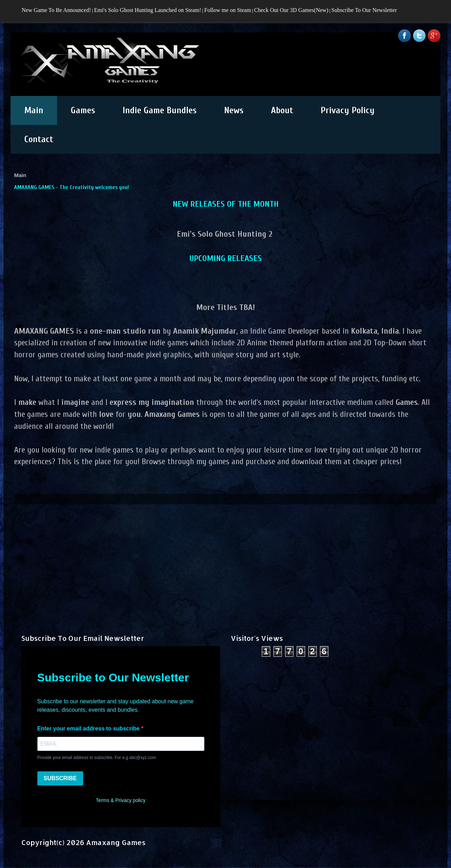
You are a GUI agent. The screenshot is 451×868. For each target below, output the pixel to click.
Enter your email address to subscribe (89, 729)
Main (34, 110)
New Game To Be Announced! (59, 10)
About (282, 110)
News (234, 110)
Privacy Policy (348, 110)
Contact (39, 139)
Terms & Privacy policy (121, 800)
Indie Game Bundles (160, 110)
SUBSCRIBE (60, 778)
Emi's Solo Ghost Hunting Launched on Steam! (151, 10)
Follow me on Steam (231, 10)
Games (83, 110)
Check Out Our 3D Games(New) (294, 10)
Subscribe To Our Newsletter (367, 10)
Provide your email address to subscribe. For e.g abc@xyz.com (97, 758)
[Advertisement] (225, 554)
